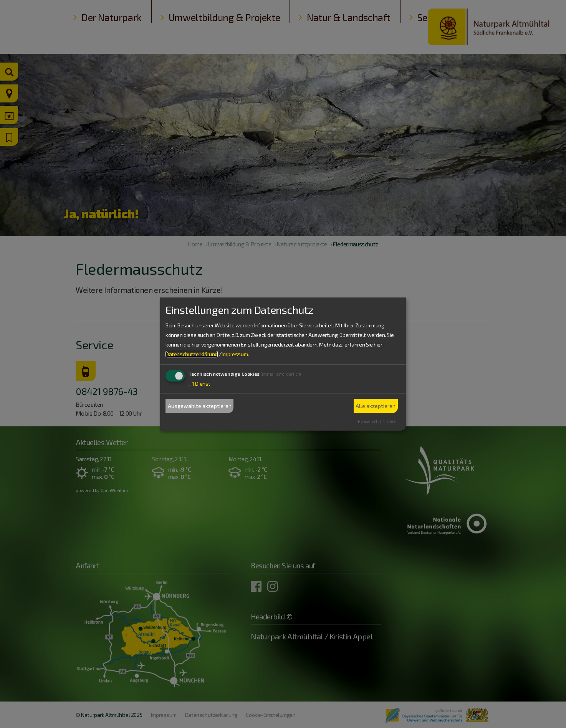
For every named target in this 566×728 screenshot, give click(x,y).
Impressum (235, 354)
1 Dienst (199, 384)
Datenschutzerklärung (192, 354)
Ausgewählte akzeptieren (200, 406)
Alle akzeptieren (376, 406)
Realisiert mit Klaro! (378, 421)
